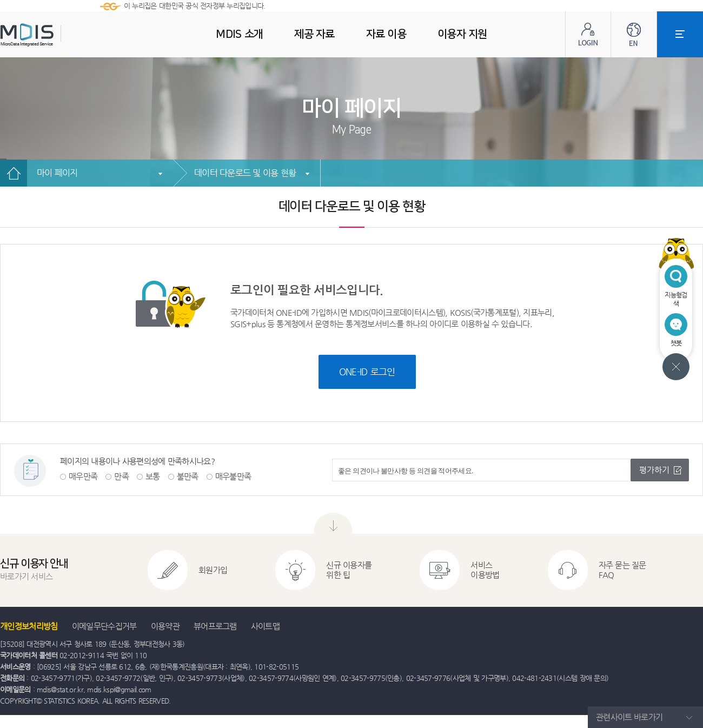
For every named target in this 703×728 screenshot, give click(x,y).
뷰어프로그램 (215, 626)
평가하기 (654, 470)
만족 (121, 476)
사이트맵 (265, 626)
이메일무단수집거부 (104, 626)
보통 (153, 476)
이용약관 (165, 626)
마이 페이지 (57, 173)
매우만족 (83, 476)
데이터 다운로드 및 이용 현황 (245, 173)
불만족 (188, 476)
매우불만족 (233, 476)
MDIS (54, 35)
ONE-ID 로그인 (367, 372)
